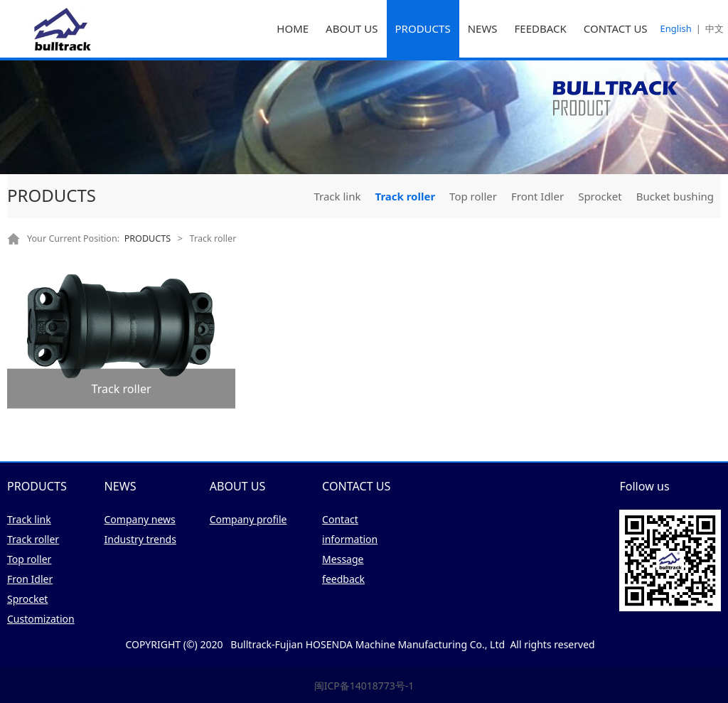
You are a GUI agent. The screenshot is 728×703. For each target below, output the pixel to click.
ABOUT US (352, 28)
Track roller (405, 196)
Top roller (473, 196)
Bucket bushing (675, 196)
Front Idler (537, 196)
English (676, 28)
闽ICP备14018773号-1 (364, 686)
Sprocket (600, 196)
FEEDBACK (541, 28)
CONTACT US (616, 28)
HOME (293, 28)
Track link (337, 196)
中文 (714, 28)
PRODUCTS (423, 28)
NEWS (483, 28)
